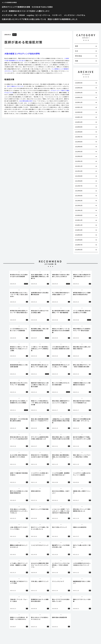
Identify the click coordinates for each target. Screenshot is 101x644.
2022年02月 (79, 156)
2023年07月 (79, 137)
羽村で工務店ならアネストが (15, 86)
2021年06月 (79, 191)
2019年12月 (79, 220)
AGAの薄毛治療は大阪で (26, 101)
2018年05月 (79, 250)
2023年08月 (79, 132)
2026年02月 (79, 93)
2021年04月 (79, 196)
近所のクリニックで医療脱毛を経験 (16, 7)
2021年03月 (79, 201)
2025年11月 (79, 107)
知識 (76, 61)
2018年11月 (79, 225)
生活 (14, 35)
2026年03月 (79, 88)
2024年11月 (79, 117)
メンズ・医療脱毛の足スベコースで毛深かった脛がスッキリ (26, 11)
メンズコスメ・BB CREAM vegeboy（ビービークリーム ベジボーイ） (32, 15)
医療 (76, 46)
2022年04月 (79, 147)
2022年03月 (79, 151)
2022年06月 (79, 142)
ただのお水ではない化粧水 (42, 7)
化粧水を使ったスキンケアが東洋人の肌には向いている (24, 19)
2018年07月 (79, 245)
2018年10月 (79, 230)
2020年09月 (79, 215)
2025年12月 (79, 102)
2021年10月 (79, 171)
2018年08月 (79, 240)
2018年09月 (79, 235)
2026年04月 (79, 83)
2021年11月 (79, 166)
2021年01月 (79, 210)
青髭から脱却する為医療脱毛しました (63, 19)
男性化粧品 (79, 56)
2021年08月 (79, 181)
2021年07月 (79, 186)
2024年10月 (79, 122)
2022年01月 (79, 161)
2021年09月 (79, 176)
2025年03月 (79, 112)
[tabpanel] (19, 278)
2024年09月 (79, 127)
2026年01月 (79, 97)
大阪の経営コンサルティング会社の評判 (22, 54)
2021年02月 (79, 205)
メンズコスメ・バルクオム (75, 15)
